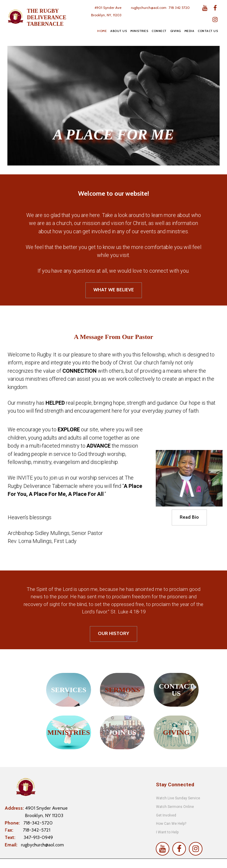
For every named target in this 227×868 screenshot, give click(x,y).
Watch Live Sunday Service (179, 798)
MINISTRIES (139, 31)
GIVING (176, 31)
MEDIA (189, 31)
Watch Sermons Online (175, 807)
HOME (102, 31)
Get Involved (166, 815)
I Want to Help (167, 832)
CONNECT (159, 31)
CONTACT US (208, 31)
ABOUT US (119, 31)
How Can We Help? (171, 824)
